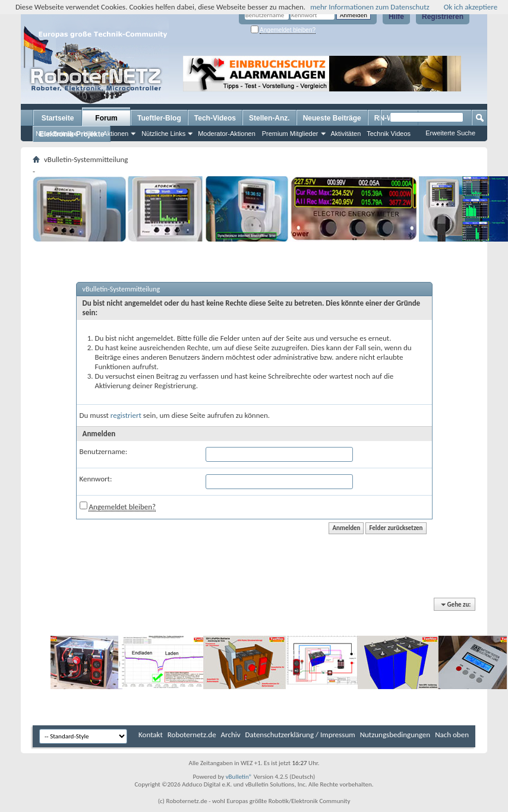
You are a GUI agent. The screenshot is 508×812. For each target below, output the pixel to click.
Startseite (58, 118)
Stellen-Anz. (269, 118)
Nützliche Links (163, 134)
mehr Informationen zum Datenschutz (370, 7)
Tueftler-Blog (159, 118)
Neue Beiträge (56, 134)
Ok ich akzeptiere (471, 7)
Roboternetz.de (192, 735)
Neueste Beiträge (332, 118)
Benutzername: (104, 451)
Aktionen (116, 134)
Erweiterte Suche (450, 133)
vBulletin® (239, 777)
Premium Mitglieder (290, 134)
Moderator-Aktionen (227, 134)
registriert (126, 415)
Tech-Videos (215, 118)
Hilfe (396, 17)
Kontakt (151, 735)
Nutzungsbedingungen (395, 735)
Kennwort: (96, 479)
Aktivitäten (346, 134)
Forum (106, 118)
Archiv (231, 735)
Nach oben (452, 735)
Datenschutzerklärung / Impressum (300, 735)
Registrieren (443, 17)
